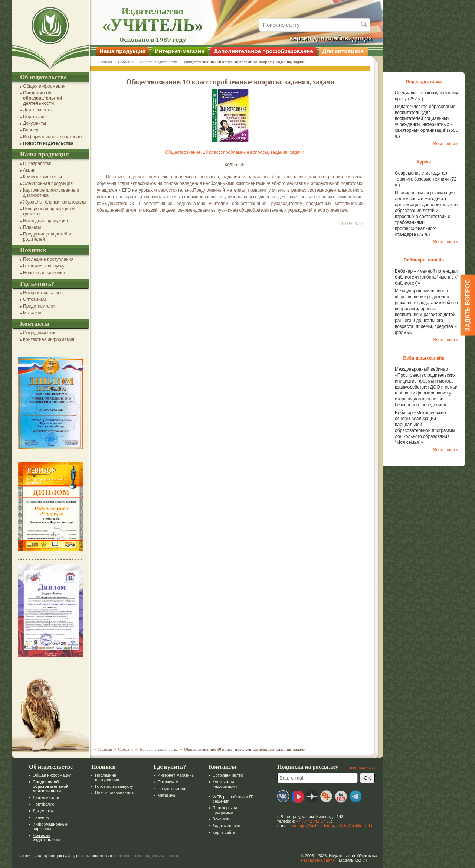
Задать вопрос (225, 826)
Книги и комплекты (42, 177)
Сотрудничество (39, 333)
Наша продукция (122, 51)
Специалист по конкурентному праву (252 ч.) (426, 96)
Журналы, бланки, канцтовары (54, 202)
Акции (29, 170)
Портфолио (34, 117)
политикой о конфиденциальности (145, 856)
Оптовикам (34, 299)
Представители (38, 306)
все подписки (362, 767)
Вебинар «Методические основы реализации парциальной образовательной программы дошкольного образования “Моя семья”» (424, 428)
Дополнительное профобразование (263, 51)
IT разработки (37, 163)
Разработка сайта (317, 860)
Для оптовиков (343, 51)
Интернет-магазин (179, 51)
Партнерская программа (224, 810)
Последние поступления (47, 259)
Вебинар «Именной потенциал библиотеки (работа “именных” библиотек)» (426, 277)
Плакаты (31, 227)
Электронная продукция (47, 183)
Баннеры (32, 130)
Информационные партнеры (52, 137)
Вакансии (221, 819)
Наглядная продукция (45, 221)
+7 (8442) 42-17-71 (313, 821)
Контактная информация (48, 339)
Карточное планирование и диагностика (50, 193)
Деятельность (37, 110)
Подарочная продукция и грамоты (48, 211)
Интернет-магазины (42, 293)
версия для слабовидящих (330, 38)
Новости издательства (47, 143)
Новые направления (43, 273)
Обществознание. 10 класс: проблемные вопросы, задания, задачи (234, 152)
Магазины (32, 313)
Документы (34, 123)
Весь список (445, 144)
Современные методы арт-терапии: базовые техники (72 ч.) (425, 179)
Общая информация (43, 86)
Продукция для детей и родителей (46, 237)
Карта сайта (223, 832)
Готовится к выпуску (43, 266)
